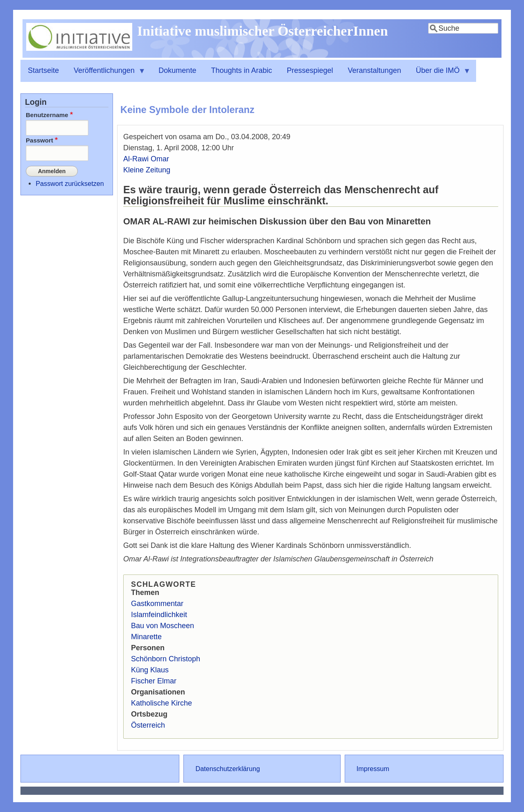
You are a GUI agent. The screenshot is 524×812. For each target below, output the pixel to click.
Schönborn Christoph (166, 659)
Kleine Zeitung (147, 170)
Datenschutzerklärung (227, 769)
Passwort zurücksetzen (70, 182)
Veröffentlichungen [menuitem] (106, 74)
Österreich (148, 725)
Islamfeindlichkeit (159, 615)
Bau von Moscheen (163, 626)
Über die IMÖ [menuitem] (440, 74)
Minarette (146, 637)
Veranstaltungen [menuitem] (375, 70)
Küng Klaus (150, 670)
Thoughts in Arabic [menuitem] (241, 70)
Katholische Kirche (161, 703)
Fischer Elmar (154, 681)
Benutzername (47, 115)
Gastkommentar (157, 604)
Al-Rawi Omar (146, 159)
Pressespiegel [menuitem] (310, 70)
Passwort (40, 140)
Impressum (373, 769)
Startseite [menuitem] (43, 70)
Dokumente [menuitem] (177, 70)
